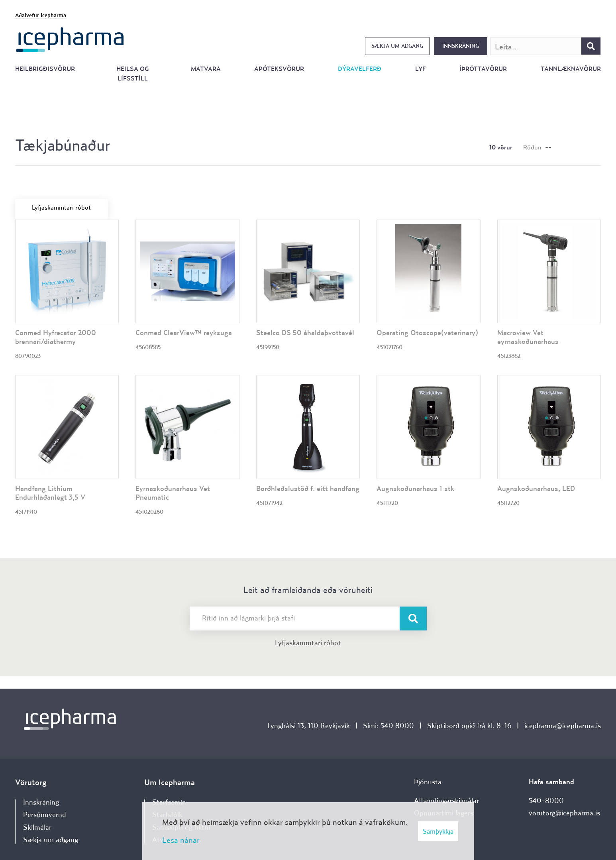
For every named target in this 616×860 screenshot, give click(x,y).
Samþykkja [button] (438, 831)
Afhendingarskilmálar (446, 800)
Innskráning (461, 46)
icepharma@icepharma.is (563, 726)
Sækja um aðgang (397, 46)
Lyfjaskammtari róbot (308, 643)
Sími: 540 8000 (388, 726)
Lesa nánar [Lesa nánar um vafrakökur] (181, 840)
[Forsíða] (70, 39)
